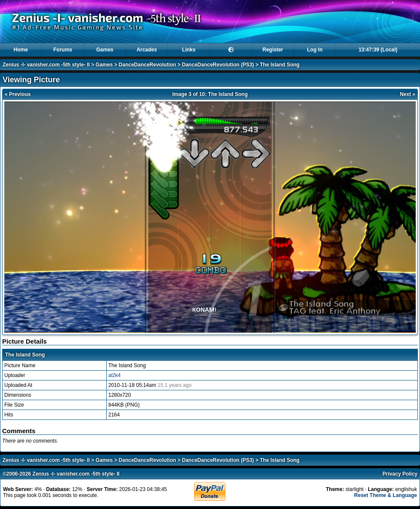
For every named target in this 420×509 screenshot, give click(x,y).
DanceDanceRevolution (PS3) (218, 65)
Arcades (147, 50)
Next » (408, 94)
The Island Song (280, 65)
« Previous (18, 94)
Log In (315, 50)
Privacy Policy (400, 474)
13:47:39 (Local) (378, 50)
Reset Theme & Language (385, 495)
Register (273, 50)
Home (21, 50)
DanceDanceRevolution (147, 65)
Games (105, 50)
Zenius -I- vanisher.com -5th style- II (46, 65)
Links (189, 50)
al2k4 (115, 375)
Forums (63, 50)
